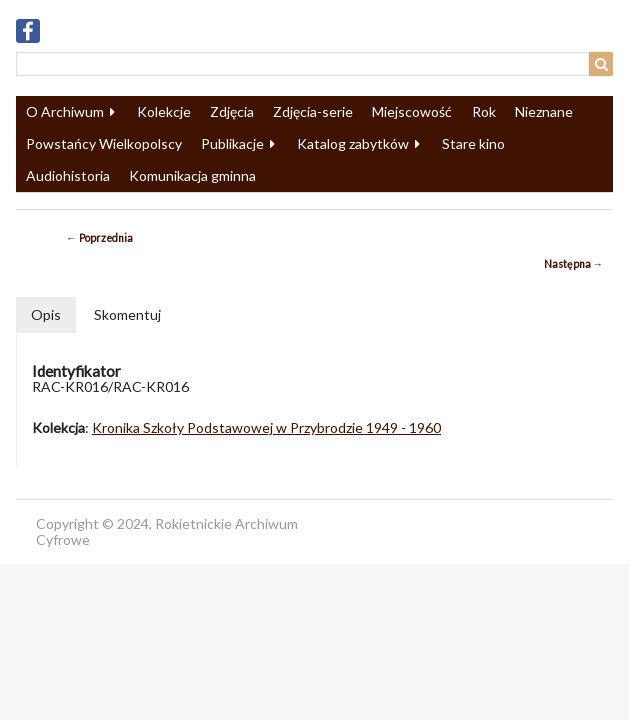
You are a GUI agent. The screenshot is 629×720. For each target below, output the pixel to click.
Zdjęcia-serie (313, 111)
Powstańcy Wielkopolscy (104, 143)
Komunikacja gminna (192, 175)
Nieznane (544, 111)
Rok (484, 111)
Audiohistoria (68, 175)
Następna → (574, 264)
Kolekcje (164, 111)
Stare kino (473, 143)
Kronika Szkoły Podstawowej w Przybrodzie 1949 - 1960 (266, 427)
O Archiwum (65, 111)
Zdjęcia (232, 111)
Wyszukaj (601, 64)
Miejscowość (412, 111)
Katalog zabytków (353, 143)
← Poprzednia (99, 238)
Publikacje (232, 143)
